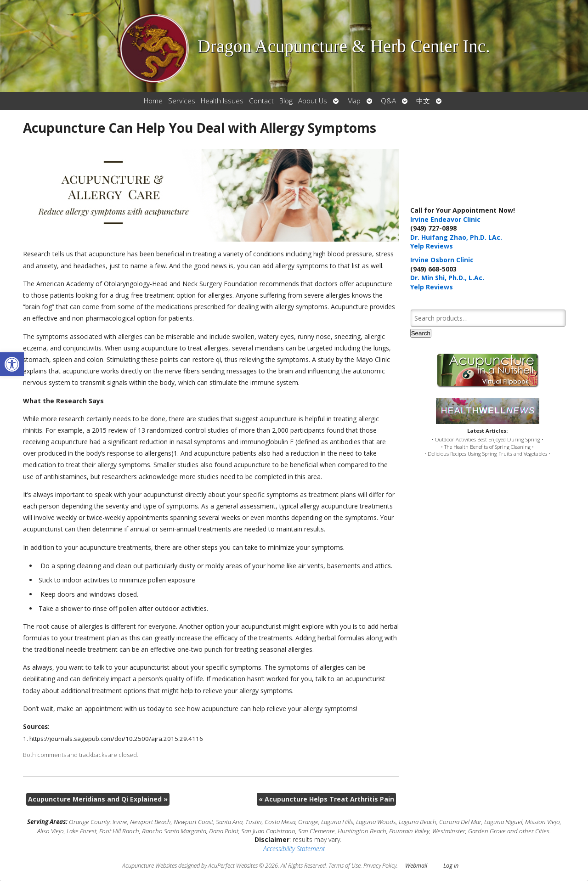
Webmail (416, 866)
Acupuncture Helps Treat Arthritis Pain (326, 799)
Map (354, 101)
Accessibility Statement (294, 849)
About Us (313, 101)
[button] (12, 364)
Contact (261, 101)
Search (421, 333)
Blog (286, 101)
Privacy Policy (380, 866)
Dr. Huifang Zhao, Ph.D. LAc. (456, 237)
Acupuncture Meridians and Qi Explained (98, 799)
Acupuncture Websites (150, 866)
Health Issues (222, 101)
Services (182, 101)
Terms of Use (345, 866)
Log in (451, 866)
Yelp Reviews (432, 246)
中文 (423, 101)
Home (153, 101)
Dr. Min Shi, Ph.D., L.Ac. (447, 278)
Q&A (388, 101)
